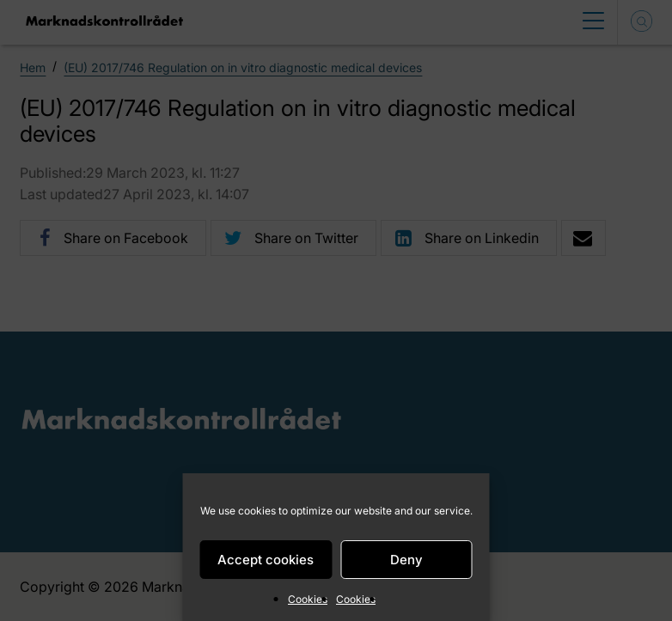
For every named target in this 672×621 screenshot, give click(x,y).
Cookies (308, 599)
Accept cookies (266, 560)
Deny (406, 560)
